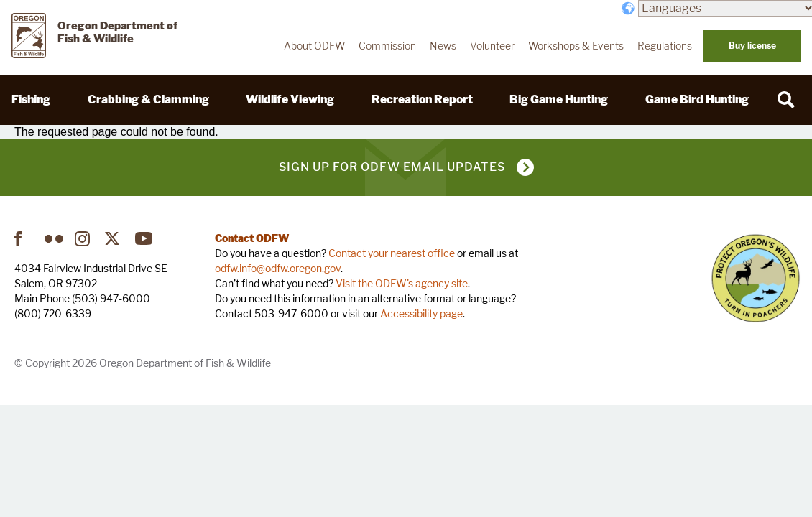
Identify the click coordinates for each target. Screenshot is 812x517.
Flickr (54, 238)
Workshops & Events (576, 46)
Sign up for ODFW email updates (392, 167)
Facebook (24, 238)
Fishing (31, 99)
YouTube (144, 238)
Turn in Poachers (756, 278)
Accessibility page (421, 313)
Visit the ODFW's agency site (402, 283)
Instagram (84, 238)
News (443, 46)
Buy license (752, 46)
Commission (387, 46)
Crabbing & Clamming (148, 99)
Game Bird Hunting (697, 99)
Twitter (114, 238)
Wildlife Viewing (290, 99)
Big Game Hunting (559, 99)
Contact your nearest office (392, 253)
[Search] (786, 100)
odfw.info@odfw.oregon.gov (278, 268)
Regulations (665, 46)
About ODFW (314, 46)
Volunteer (492, 46)
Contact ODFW (252, 238)
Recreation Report (422, 99)
